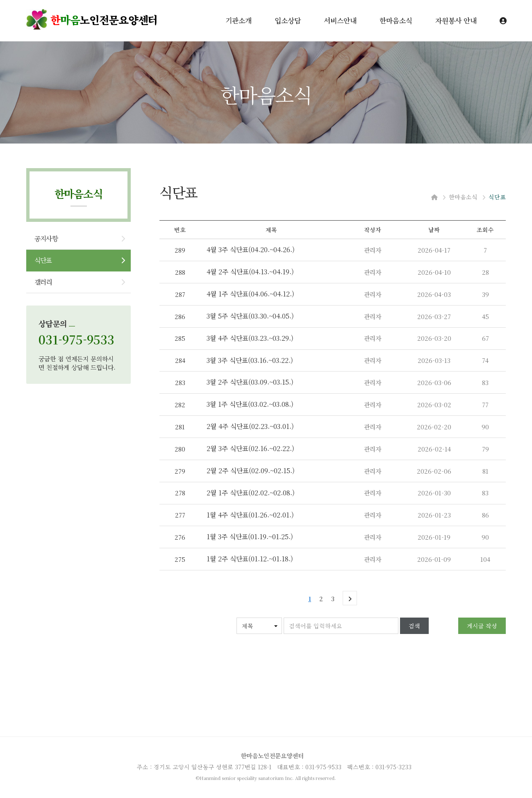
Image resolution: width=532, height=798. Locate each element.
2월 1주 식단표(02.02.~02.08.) (251, 493)
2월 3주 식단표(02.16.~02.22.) (250, 448)
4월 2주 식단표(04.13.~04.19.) (250, 272)
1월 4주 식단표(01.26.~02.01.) (250, 515)
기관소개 (239, 20)
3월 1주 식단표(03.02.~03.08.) (250, 404)
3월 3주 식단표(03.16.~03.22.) (250, 360)
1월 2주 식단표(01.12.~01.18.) (250, 559)
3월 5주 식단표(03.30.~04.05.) (250, 316)
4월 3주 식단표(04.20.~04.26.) (251, 250)
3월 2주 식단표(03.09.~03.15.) (250, 382)
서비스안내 (340, 20)
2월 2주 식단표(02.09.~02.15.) (251, 471)
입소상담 (288, 20)
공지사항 (46, 238)
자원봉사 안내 (456, 20)
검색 (414, 626)
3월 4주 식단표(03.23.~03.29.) (250, 338)
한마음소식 (396, 20)
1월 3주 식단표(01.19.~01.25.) (250, 537)
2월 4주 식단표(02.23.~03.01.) (250, 426)
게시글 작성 (482, 626)
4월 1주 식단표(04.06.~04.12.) (250, 294)
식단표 (43, 260)
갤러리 (43, 282)
